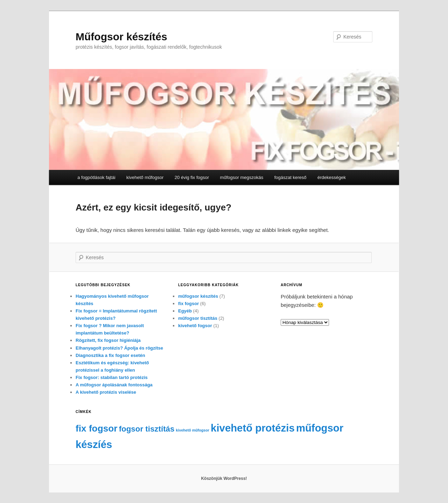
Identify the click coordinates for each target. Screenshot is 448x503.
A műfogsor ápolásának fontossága (114, 385)
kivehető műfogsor (145, 177)
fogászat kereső (290, 177)
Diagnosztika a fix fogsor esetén (110, 355)
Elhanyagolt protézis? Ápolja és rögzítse (119, 348)
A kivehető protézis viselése (106, 392)
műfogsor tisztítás (198, 318)
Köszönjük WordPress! (224, 478)
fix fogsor (188, 304)
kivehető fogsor (195, 326)
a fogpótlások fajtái (96, 177)
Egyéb (185, 311)
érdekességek (332, 177)
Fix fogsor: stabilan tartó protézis (112, 377)
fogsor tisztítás (147, 429)
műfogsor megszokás (242, 177)
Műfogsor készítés (121, 37)
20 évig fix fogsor (192, 177)
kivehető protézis (253, 428)
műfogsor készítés (198, 296)
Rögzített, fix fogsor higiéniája (108, 340)
